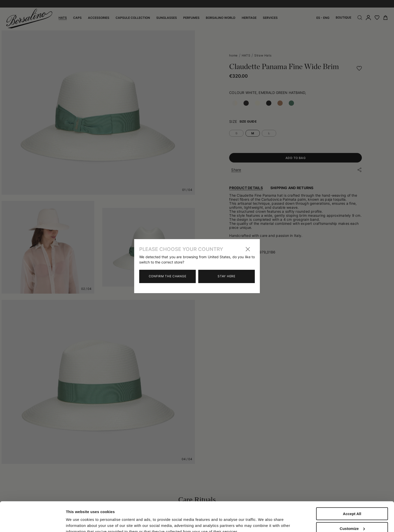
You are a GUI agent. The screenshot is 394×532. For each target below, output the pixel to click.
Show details (78, 518)
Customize (352, 501)
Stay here (226, 276)
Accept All (352, 486)
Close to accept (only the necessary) (352, 517)
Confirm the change (168, 276)
